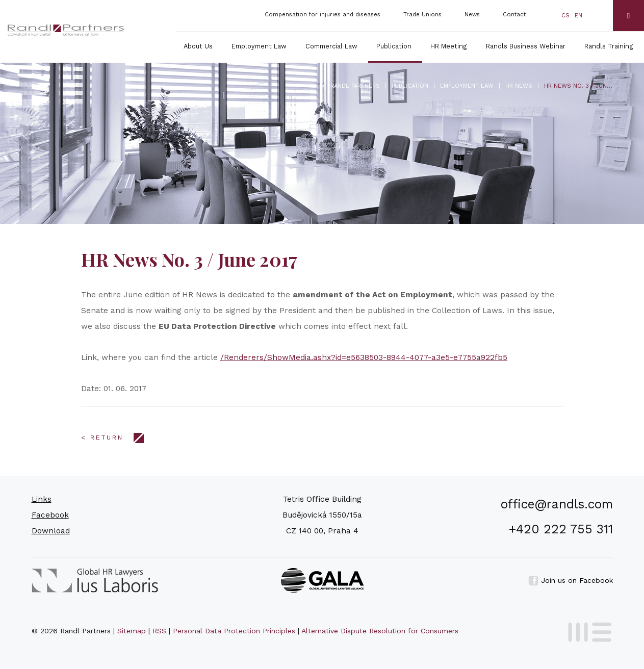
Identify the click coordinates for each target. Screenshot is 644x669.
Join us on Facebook (571, 580)
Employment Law (259, 46)
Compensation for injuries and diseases (323, 15)
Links (42, 499)
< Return (102, 438)
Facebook (50, 515)
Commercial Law (331, 46)
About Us (198, 46)
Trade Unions (422, 15)
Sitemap (132, 631)
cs (565, 16)
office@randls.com (557, 504)
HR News (519, 86)
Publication (394, 46)
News (472, 15)
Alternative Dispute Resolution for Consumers (380, 631)
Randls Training (609, 46)
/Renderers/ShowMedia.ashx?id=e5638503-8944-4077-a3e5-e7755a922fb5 (364, 357)
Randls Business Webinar (526, 46)
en (578, 16)
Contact (514, 15)
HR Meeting (449, 46)
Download (51, 531)
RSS (159, 631)
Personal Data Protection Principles (234, 631)
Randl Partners (355, 86)
